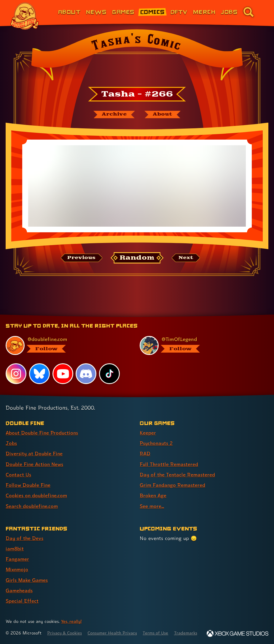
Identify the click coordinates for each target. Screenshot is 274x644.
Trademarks (192, 625)
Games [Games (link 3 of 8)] (123, 12)
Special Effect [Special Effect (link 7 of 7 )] (22, 593)
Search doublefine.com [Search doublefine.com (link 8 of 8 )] (32, 499)
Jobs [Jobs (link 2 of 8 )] (11, 437)
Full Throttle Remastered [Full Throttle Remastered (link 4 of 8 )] (169, 457)
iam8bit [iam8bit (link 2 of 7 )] (15, 541)
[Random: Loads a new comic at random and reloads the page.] (137, 258)
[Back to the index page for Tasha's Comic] (137, 57)
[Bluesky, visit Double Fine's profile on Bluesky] (39, 367)
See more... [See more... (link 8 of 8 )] (152, 499)
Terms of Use (161, 625)
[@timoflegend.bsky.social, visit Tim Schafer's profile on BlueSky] (200, 339)
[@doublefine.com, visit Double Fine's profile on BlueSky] (66, 339)
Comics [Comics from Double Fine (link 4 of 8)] (153, 12)
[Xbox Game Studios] (238, 633)
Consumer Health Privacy (116, 625)
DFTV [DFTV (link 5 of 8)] (179, 12)
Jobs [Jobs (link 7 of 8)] (229, 12)
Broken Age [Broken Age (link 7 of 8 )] (153, 488)
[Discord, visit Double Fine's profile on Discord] (86, 367)
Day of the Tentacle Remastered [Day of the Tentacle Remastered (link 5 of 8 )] (178, 468)
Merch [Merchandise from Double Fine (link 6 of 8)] (204, 12)
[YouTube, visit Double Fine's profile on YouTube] (63, 367)
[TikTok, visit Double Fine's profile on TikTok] (109, 367)
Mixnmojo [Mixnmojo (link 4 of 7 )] (17, 562)
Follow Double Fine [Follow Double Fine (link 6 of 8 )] (28, 478)
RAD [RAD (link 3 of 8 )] (145, 447)
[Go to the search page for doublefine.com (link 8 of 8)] (248, 12)
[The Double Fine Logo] (25, 16)
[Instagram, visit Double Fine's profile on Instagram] (16, 367)
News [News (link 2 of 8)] (96, 12)
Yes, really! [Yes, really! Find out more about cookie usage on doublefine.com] (72, 614)
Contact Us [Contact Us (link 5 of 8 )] (19, 468)
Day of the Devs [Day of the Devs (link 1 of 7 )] (25, 531)
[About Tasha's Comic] (163, 115)
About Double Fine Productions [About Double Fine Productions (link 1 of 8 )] (43, 426)
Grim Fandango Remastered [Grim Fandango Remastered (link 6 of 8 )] (173, 478)
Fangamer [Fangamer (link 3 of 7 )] (18, 552)
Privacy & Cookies (66, 625)
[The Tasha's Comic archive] (114, 115)
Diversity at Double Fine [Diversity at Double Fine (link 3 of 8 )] (35, 447)
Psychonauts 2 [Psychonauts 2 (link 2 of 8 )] (157, 437)
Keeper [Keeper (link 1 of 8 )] (148, 426)
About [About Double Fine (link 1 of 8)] (69, 12)
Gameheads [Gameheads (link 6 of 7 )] (19, 583)
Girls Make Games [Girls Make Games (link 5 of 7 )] (27, 573)
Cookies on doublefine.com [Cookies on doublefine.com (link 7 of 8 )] (37, 488)
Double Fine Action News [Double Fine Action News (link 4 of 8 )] (35, 457)
